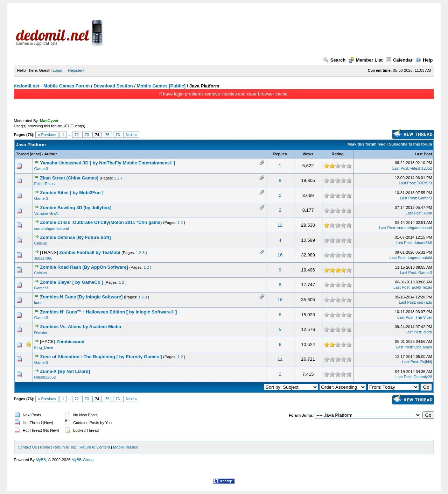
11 (280, 359)
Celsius (41, 243)
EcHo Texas (45, 184)
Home (45, 447)
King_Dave (44, 347)
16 (280, 255)
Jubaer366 (423, 243)
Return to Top (65, 447)
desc (36, 154)
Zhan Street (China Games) (69, 178)
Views (308, 154)
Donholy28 (423, 377)
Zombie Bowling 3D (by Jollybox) (76, 208)
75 (107, 135)
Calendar (399, 60)
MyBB (41, 460)
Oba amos (423, 347)
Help (424, 60)
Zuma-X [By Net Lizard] (65, 371)
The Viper (424, 317)
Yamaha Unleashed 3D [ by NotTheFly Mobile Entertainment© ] (107, 163)
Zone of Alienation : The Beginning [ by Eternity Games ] (101, 357)
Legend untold (420, 257)
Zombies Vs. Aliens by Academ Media (80, 327)
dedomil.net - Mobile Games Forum (52, 86)
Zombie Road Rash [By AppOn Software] (84, 267)
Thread (23, 154)
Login (58, 70)
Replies (280, 154)
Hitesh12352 (421, 168)
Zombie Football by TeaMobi (90, 252)
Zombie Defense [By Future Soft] (75, 237)
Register (75, 70)
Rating (338, 154)
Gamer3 (41, 169)
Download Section (113, 86)
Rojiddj (426, 362)
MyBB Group (82, 460)
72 (77, 135)
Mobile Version (126, 447)
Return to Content (95, 447)
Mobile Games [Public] (161, 86)
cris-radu (425, 302)
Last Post (423, 154)
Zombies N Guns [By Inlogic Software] (81, 297)
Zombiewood (70, 342)
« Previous (47, 135)
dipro (428, 332)
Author (51, 154)
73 (87, 135)
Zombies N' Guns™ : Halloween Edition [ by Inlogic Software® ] (108, 312)
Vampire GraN (46, 213)
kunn (428, 213)
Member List (366, 60)
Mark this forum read (367, 144)
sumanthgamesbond (52, 228)
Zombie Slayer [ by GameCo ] (72, 282)
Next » (131, 135)
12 (280, 225)
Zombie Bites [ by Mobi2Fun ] (72, 193)
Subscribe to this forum (410, 144)
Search (334, 60)
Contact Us (27, 447)
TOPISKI (424, 183)
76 (118, 135)
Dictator (41, 333)
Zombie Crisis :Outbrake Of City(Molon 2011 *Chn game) (101, 222)
